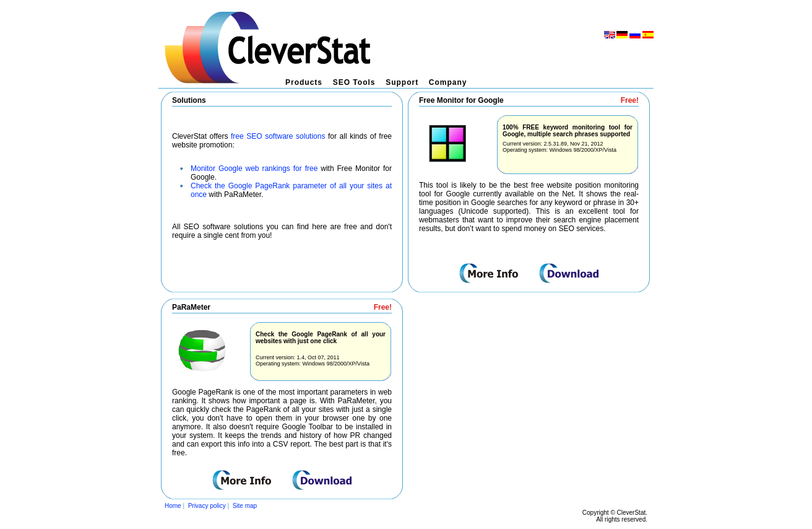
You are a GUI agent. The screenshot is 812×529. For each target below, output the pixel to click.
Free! (630, 100)
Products (304, 82)
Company (448, 82)
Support (402, 82)
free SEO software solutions (278, 136)
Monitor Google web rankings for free (254, 168)
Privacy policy (207, 506)
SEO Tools (354, 82)
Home (173, 506)
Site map (245, 506)
